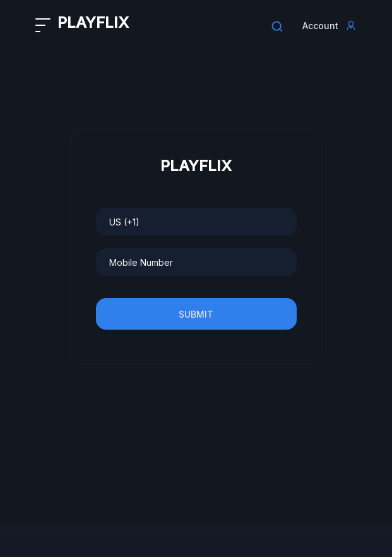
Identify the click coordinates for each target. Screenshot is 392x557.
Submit (196, 314)
